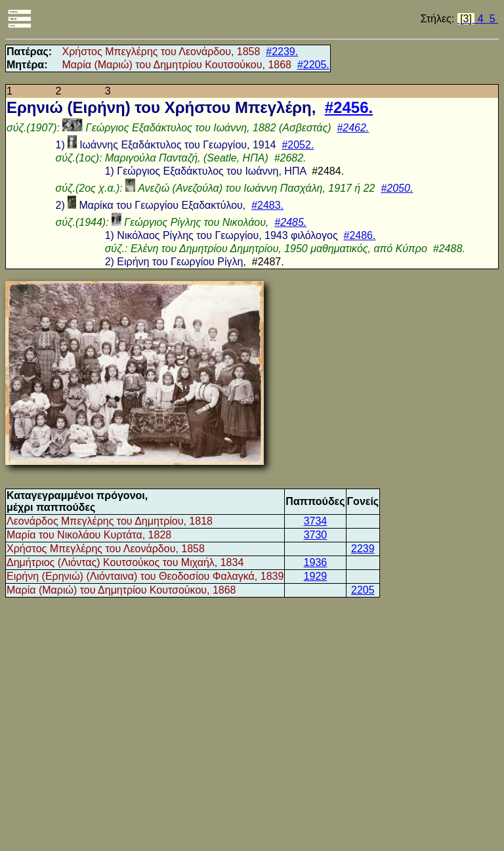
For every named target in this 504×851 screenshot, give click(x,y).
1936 (316, 562)
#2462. (353, 128)
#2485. (290, 222)
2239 (363, 549)
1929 (316, 576)
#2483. (267, 205)
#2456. (349, 107)
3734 (316, 521)
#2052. (298, 145)
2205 (363, 590)
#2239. (282, 52)
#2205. (313, 65)
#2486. (360, 235)
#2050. (397, 188)
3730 (316, 535)
